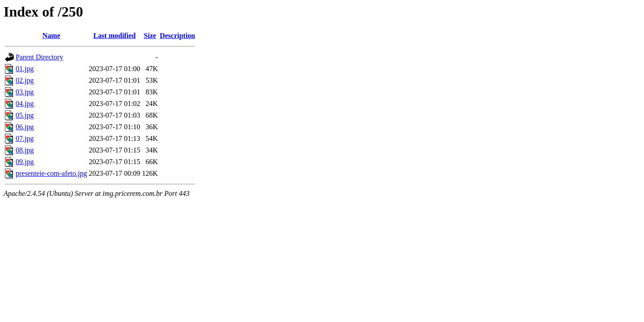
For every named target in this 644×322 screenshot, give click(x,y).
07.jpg (25, 138)
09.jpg (25, 162)
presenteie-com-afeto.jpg (51, 173)
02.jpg (25, 80)
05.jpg (25, 115)
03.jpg (25, 92)
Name (51, 36)
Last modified (115, 36)
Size (150, 36)
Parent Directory (39, 57)
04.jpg (25, 104)
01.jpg (25, 69)
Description (177, 36)
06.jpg (25, 127)
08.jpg (25, 150)
